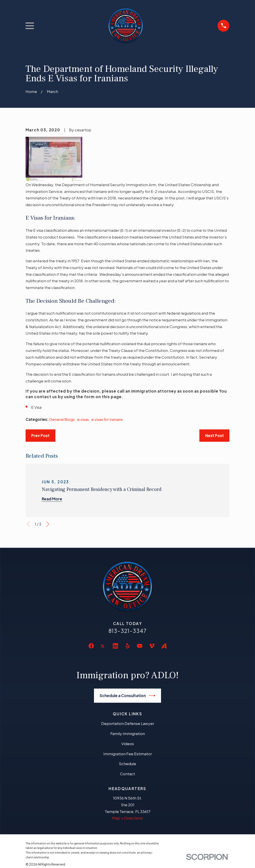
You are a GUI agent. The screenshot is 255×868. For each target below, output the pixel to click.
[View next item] (48, 524)
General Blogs (62, 419)
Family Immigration (128, 733)
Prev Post (40, 435)
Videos (128, 744)
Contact (127, 774)
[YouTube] (140, 646)
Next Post (215, 435)
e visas (83, 419)
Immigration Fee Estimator (128, 754)
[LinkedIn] (116, 646)
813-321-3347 (128, 631)
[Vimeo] (152, 646)
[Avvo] (164, 646)
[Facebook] (91, 646)
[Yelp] (128, 646)
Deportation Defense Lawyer (128, 723)
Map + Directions (127, 818)
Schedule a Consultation (127, 696)
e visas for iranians (107, 419)
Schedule (127, 764)
